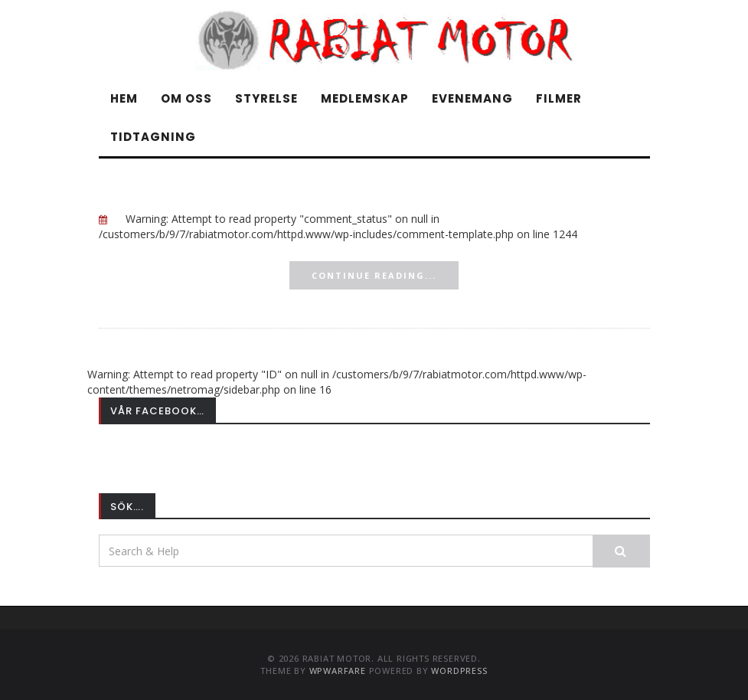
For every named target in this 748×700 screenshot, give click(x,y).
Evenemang (472, 98)
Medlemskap (365, 98)
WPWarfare (338, 671)
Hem (124, 98)
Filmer (559, 98)
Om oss (186, 98)
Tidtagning (153, 137)
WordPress (459, 671)
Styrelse (266, 98)
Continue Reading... (374, 275)
